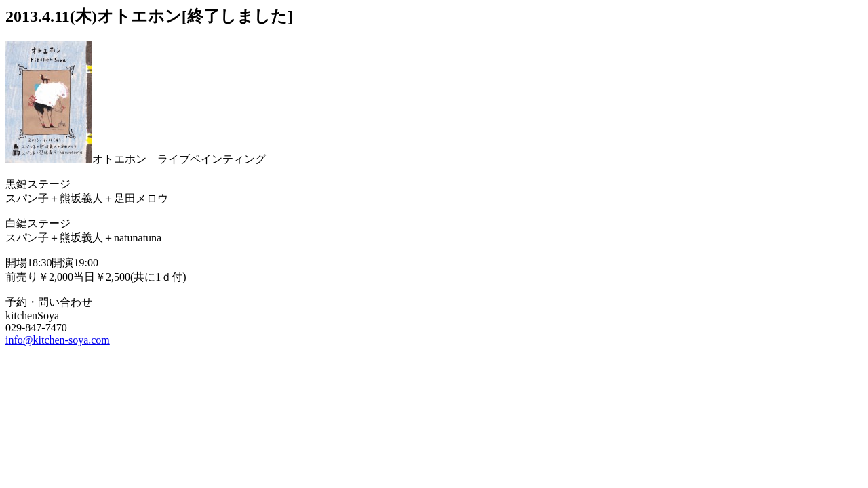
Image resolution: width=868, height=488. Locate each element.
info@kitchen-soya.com (58, 340)
